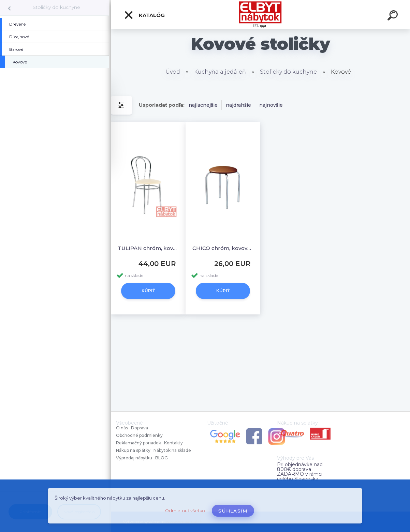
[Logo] (260, 14)
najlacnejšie (203, 105)
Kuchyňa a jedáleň (220, 72)
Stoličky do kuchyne (56, 7)
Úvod (173, 72)
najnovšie (271, 105)
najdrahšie (238, 105)
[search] (394, 16)
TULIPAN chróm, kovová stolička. (148, 248)
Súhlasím (233, 511)
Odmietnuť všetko (185, 511)
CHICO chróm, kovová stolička (223, 248)
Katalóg (144, 15)
